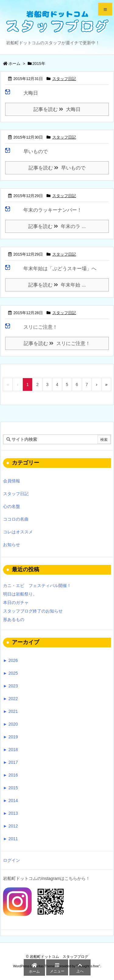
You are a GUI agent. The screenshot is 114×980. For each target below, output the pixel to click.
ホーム (14, 64)
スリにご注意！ (40, 327)
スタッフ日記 (64, 79)
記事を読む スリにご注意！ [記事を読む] (57, 343)
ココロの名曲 (16, 519)
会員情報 (12, 481)
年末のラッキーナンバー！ (53, 210)
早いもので (36, 151)
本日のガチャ (16, 602)
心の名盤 (12, 506)
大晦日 (31, 93)
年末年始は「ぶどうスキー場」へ (60, 268)
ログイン (12, 860)
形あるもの (14, 619)
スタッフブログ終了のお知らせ (33, 611)
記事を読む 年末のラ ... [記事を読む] (57, 226)
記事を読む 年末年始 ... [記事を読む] (57, 285)
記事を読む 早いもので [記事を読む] (57, 168)
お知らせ (12, 545)
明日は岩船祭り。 (20, 594)
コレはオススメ (18, 532)
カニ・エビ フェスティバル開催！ (37, 586)
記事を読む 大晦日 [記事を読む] (57, 109)
